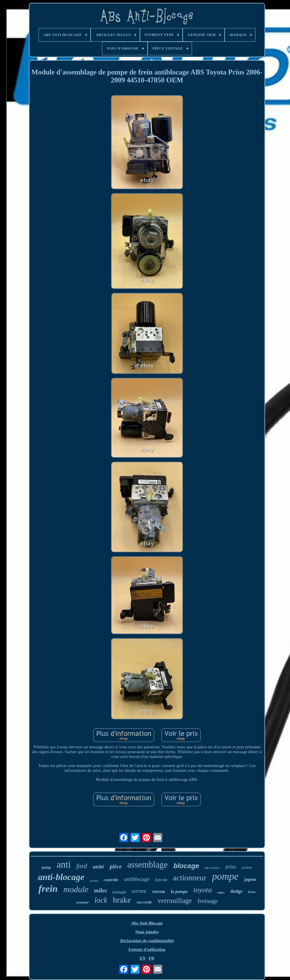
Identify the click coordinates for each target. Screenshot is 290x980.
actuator (83, 902)
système (247, 868)
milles (221, 893)
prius (231, 867)
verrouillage (175, 901)
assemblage (148, 865)
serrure (139, 891)
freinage (208, 901)
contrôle (111, 880)
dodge (236, 891)
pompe (225, 876)
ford (82, 866)
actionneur (189, 878)
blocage (186, 866)
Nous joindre (147, 932)
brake (122, 900)
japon (250, 879)
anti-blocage (61, 877)
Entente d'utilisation (147, 949)
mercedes (212, 868)
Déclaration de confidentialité (147, 941)
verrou (159, 891)
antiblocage (137, 879)
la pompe (179, 891)
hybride (161, 880)
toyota (203, 890)
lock (101, 900)
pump (47, 867)
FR (152, 958)
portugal (119, 892)
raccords (144, 902)
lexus (252, 892)
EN (143, 958)
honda (94, 881)
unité (98, 867)
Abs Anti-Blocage (147, 923)
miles (101, 890)
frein (48, 889)
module (76, 889)
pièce (116, 866)
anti (64, 864)
